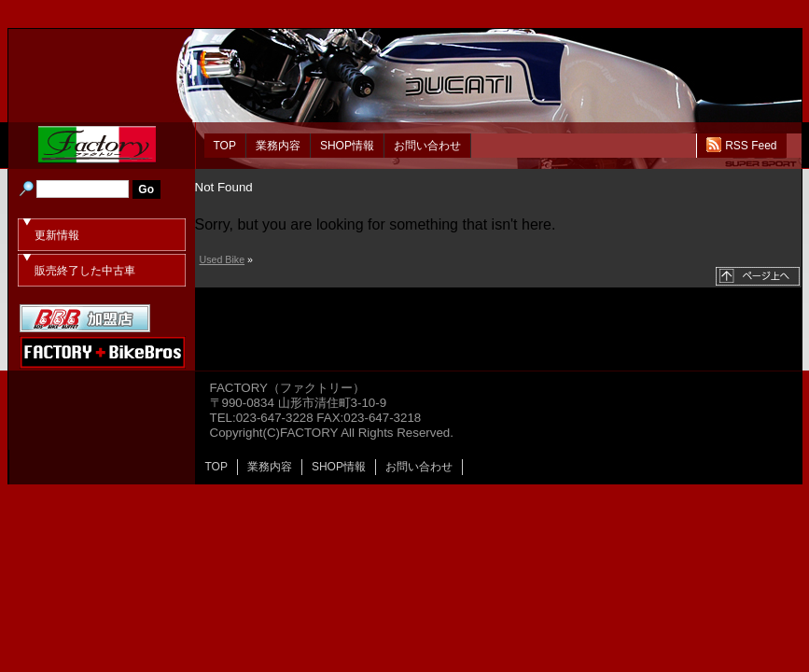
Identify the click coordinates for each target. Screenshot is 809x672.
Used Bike (223, 259)
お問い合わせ (427, 146)
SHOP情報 (347, 146)
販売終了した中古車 (85, 271)
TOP (225, 146)
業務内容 (278, 146)
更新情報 (57, 235)
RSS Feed (751, 146)
